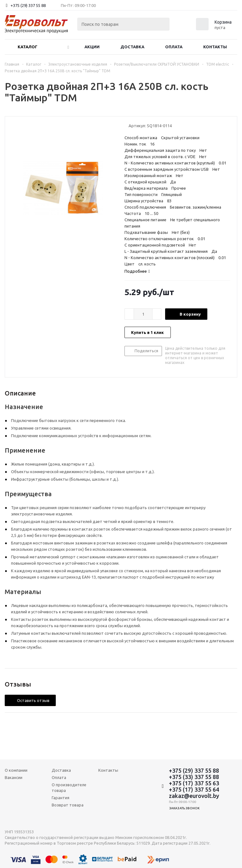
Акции (92, 47)
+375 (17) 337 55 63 (194, 783)
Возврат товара (68, 805)
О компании (16, 770)
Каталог (28, 47)
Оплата (174, 47)
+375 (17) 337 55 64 (194, 789)
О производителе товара (69, 788)
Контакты (215, 47)
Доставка (132, 47)
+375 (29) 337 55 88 (28, 5)
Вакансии (14, 777)
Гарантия (60, 798)
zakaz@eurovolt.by (194, 796)
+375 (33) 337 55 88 (194, 777)
